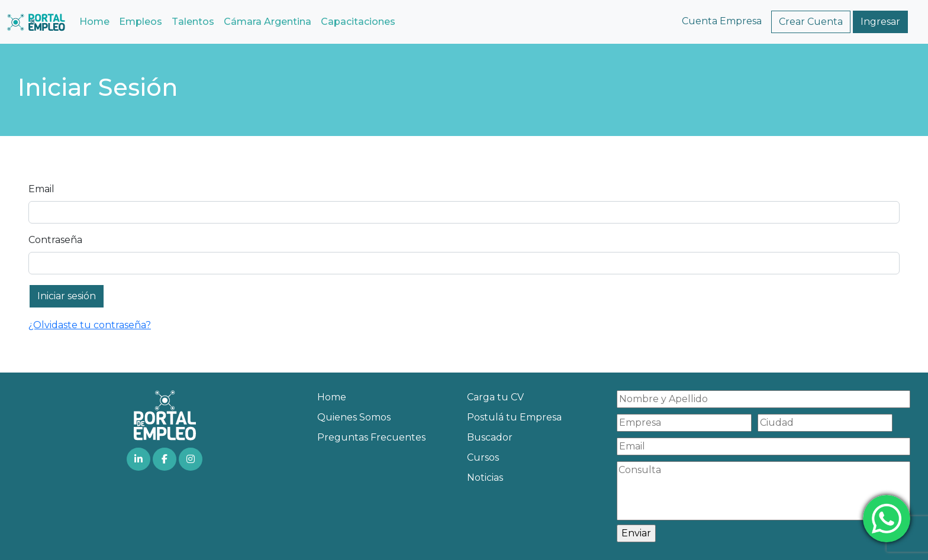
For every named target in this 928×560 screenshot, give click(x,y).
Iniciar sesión (67, 296)
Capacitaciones (358, 22)
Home (94, 22)
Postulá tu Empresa (514, 417)
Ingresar (880, 22)
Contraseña (55, 240)
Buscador (490, 437)
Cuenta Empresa (722, 21)
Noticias (485, 478)
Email (41, 189)
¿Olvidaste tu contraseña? (90, 325)
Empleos (141, 22)
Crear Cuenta (811, 22)
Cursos (483, 457)
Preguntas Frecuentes (371, 437)
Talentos (193, 22)
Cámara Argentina (268, 22)
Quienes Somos (354, 417)
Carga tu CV (495, 397)
